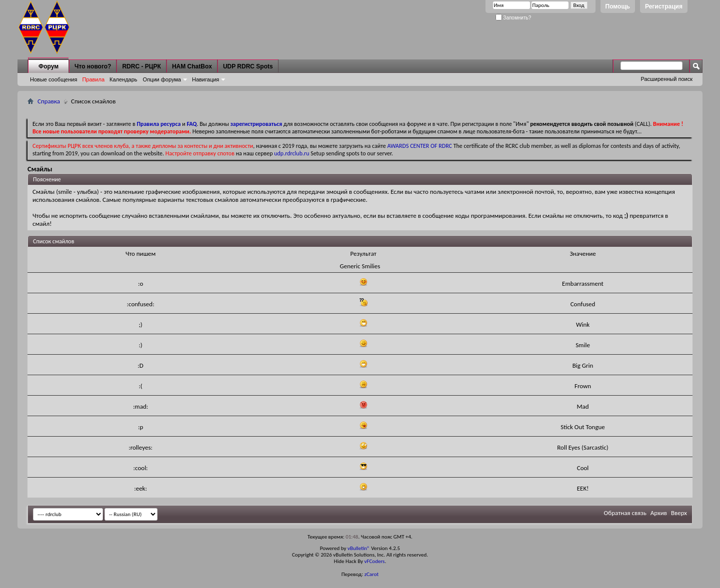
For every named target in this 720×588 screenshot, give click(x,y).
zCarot (372, 574)
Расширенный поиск (666, 79)
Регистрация (664, 6)
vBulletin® (359, 548)
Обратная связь (625, 513)
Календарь (123, 79)
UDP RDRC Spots (248, 66)
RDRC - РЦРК (141, 66)
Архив (659, 513)
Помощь (618, 6)
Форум (48, 66)
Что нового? (93, 66)
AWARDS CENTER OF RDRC (419, 146)
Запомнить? (513, 18)
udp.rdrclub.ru (291, 153)
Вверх (679, 513)
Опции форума (162, 79)
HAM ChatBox (192, 66)
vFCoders (375, 561)
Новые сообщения (53, 79)
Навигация (205, 79)
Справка (49, 101)
